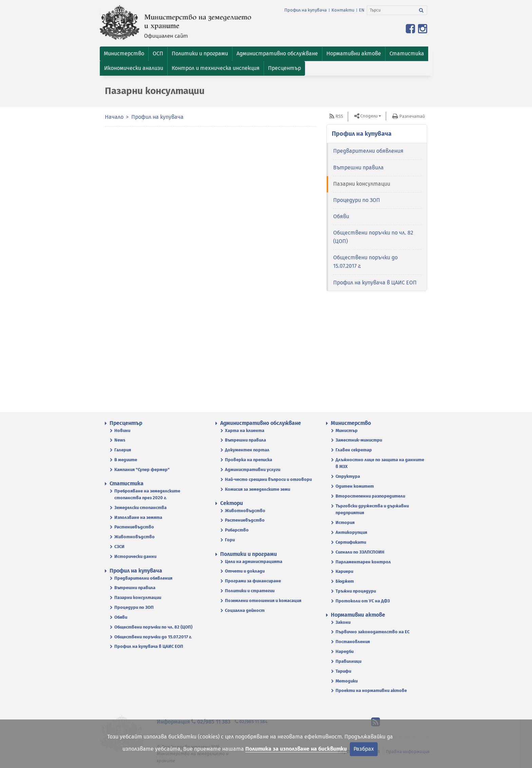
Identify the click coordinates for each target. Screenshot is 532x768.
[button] (124, 54)
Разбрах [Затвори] (364, 749)
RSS (339, 116)
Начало (114, 117)
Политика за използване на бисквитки (296, 749)
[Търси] (391, 10)
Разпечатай (412, 116)
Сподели (369, 116)
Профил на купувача (306, 10)
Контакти (343, 10)
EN (362, 10)
